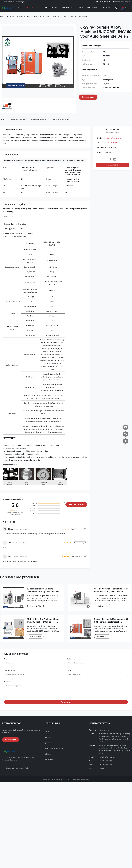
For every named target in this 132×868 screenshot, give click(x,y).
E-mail (70, 670)
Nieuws (107, 8)
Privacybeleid (50, 761)
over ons (48, 739)
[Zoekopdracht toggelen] (117, 8)
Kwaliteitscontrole (89, 8)
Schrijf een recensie (76, 504)
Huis (20, 8)
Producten (32, 8)
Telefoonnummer (10, 670)
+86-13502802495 (111, 143)
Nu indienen (66, 704)
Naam (7, 659)
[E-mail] (126, 427)
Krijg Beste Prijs (35, 606)
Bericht (7, 682)
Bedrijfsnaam (72, 659)
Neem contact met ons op (54, 750)
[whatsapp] (126, 441)
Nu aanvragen (113, 165)
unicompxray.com (105, 732)
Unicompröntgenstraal (24, 17)
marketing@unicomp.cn (122, 2)
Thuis (2, 17)
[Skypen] (126, 434)
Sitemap (48, 756)
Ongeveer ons (51, 8)
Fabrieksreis (68, 8)
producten (49, 744)
